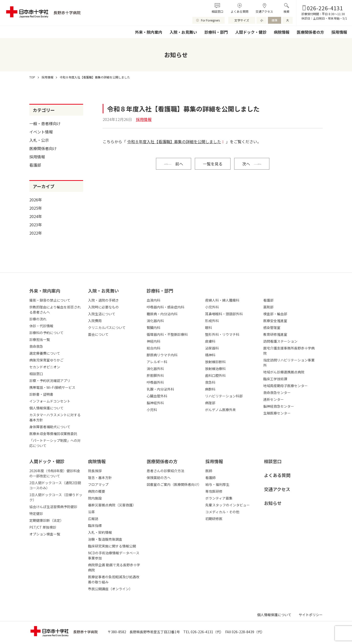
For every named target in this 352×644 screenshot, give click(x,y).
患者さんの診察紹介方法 (165, 471)
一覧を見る (213, 164)
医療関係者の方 (310, 32)
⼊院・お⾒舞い (103, 291)
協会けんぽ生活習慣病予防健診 (53, 507)
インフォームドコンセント (50, 401)
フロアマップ (98, 484)
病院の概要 (97, 491)
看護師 (210, 478)
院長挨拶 (95, 471)
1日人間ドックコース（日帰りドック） (56, 497)
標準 (275, 20)
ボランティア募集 (219, 498)
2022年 (36, 233)
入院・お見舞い (183, 32)
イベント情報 (41, 132)
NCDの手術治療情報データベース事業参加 (114, 555)
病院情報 (282, 32)
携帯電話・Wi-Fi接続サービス (52, 387)
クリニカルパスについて (107, 327)
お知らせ (273, 503)
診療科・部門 (216, 32)
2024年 (36, 216)
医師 (209, 471)
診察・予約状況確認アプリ (50, 381)
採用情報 (339, 32)
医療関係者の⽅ (162, 461)
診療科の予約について (46, 333)
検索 (286, 11)
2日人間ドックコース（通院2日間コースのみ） (55, 485)
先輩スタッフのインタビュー (228, 505)
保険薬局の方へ (159, 478)
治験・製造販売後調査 (105, 539)
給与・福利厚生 (217, 484)
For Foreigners (210, 20)
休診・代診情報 (41, 326)
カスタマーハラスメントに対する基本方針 (55, 417)
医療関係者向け (43, 148)
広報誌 (93, 519)
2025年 (36, 208)
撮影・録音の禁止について (50, 300)
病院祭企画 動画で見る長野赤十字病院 (114, 567)
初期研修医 (214, 519)
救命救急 (36, 346)
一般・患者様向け (45, 123)
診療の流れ (38, 319)
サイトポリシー (311, 615)
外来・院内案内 (149, 32)
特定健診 (36, 513)
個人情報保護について (46, 408)
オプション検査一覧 (45, 534)
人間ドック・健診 (251, 32)
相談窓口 (217, 11)
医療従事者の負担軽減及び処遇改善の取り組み (114, 579)
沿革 (91, 512)
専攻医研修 (214, 491)
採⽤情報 (214, 461)
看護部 (35, 165)
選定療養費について (45, 353)
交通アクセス (264, 11)
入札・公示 (39, 140)
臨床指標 (95, 525)
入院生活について (102, 314)
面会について (98, 334)
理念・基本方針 (100, 478)
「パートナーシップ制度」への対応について (55, 443)
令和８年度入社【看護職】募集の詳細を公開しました (174, 142)
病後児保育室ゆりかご (46, 360)
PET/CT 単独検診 (43, 527)
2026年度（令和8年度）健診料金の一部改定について (55, 473)
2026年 (36, 200)
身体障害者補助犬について (50, 427)
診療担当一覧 (40, 339)
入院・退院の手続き (103, 300)
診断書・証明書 (41, 394)
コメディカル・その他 (222, 512)
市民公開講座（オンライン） (110, 589)
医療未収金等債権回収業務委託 (53, 434)
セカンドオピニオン (45, 367)
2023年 (36, 225)
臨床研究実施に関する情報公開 (112, 546)
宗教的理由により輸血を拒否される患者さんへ (55, 310)
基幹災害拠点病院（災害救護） (112, 505)
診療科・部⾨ (160, 291)
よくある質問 (240, 11)
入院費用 (95, 321)
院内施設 (95, 498)
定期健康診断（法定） (46, 520)
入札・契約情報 (100, 532)
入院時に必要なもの (103, 307)
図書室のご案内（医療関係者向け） (174, 484)
